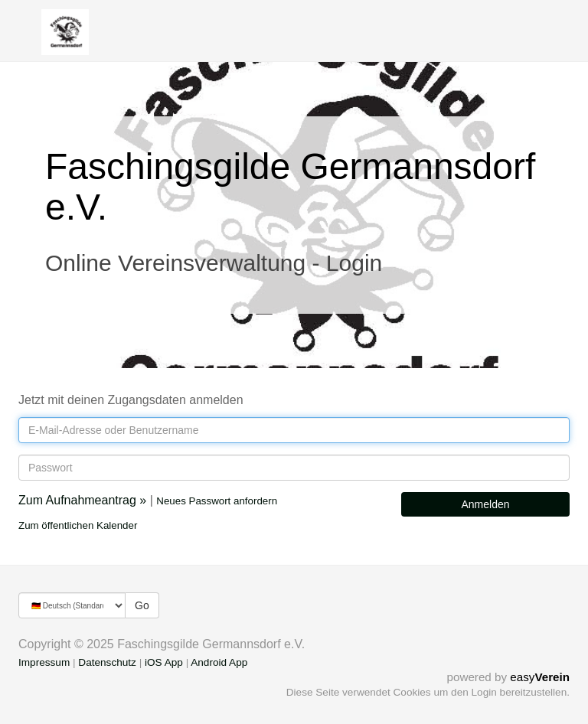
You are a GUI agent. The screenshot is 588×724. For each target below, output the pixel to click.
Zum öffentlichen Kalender (78, 525)
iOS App (164, 662)
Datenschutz (107, 662)
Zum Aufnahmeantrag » (82, 500)
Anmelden (485, 504)
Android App (219, 662)
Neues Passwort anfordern (217, 501)
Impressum (44, 662)
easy (540, 677)
